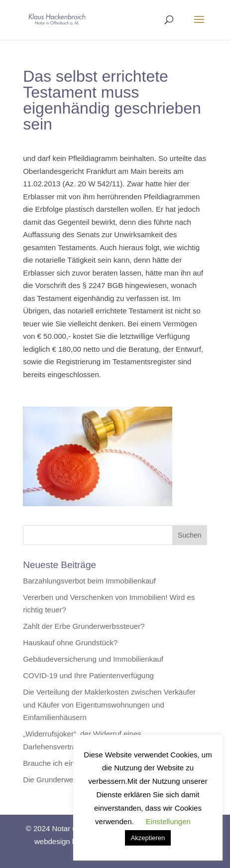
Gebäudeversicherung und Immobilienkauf (93, 659)
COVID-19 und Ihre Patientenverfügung (88, 675)
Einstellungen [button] (168, 821)
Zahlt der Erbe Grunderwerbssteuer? (84, 626)
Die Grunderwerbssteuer (63, 780)
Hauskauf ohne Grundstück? (70, 643)
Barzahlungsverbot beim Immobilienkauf (89, 581)
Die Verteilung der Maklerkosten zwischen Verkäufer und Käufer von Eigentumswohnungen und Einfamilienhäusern (109, 705)
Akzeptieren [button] (148, 838)
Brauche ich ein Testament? (69, 763)
